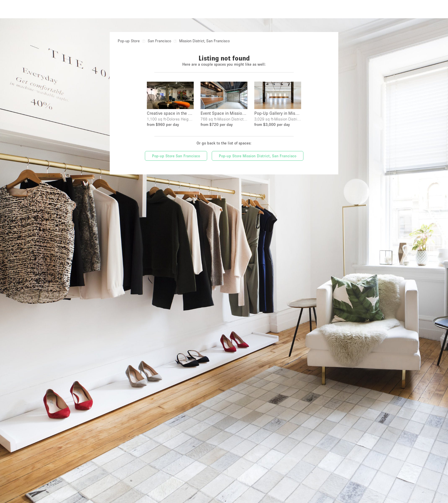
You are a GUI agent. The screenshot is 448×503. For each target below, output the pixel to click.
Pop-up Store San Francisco (176, 156)
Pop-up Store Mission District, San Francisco (258, 156)
